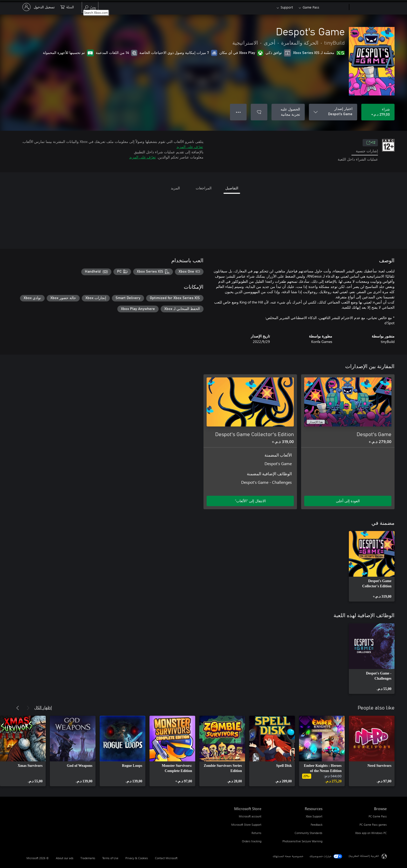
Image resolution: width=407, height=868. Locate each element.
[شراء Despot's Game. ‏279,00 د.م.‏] (378, 112)
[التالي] (18, 708)
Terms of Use (110, 858)
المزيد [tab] (175, 188)
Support (287, 7)
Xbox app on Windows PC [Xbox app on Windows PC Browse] (371, 833)
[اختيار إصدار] (333, 112)
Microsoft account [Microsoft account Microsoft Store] (250, 816)
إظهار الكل (43, 707)
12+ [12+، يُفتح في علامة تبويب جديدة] (371, 143)
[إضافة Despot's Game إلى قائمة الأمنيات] (259, 112)
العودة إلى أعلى (348, 501)
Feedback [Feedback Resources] (317, 825)
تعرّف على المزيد (190, 147)
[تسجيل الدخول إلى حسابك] (39, 7)
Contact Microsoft (166, 858)
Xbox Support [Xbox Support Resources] (314, 816)
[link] (372, 566)
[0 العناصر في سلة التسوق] (67, 7)
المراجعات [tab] (204, 188)
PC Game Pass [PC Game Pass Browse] (378, 816)
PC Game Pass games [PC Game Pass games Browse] (373, 825)
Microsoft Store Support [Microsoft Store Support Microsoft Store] (246, 825)
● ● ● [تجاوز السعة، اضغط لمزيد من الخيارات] (238, 112)
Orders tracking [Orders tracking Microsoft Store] (252, 841)
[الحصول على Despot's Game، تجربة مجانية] (288, 112)
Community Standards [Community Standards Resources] (308, 833)
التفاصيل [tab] (232, 188)
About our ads (65, 858)
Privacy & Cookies (137, 858)
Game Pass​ (311, 7)
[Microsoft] (369, 7)
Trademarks (88, 858)
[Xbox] (335, 7)
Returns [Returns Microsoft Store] (256, 833)
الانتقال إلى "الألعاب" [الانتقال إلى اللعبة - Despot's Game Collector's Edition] (250, 501)
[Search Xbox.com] (90, 7)
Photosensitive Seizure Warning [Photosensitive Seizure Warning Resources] (302, 841)
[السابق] (28, 708)
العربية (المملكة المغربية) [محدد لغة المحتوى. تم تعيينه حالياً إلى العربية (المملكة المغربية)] (364, 856)
